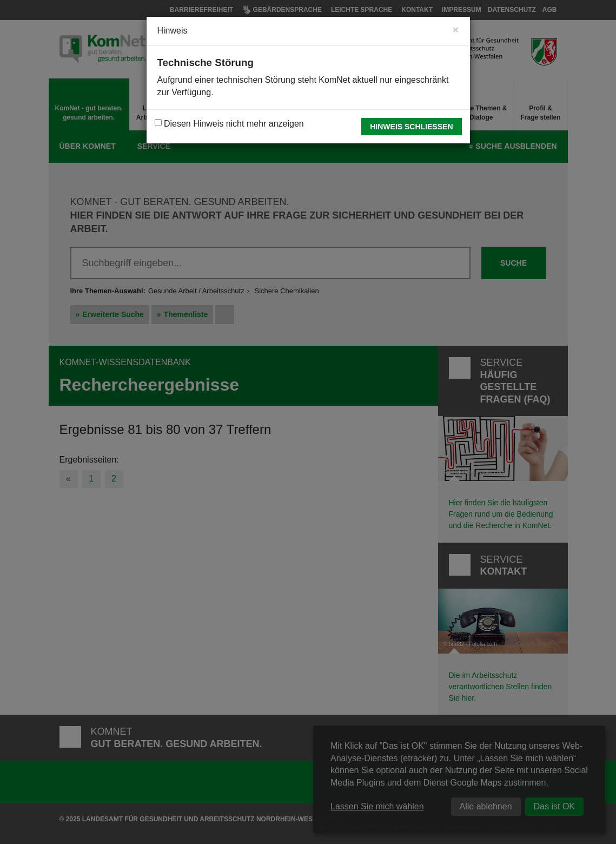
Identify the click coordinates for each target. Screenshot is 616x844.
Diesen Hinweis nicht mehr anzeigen (229, 124)
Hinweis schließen (411, 127)
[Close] (455, 29)
